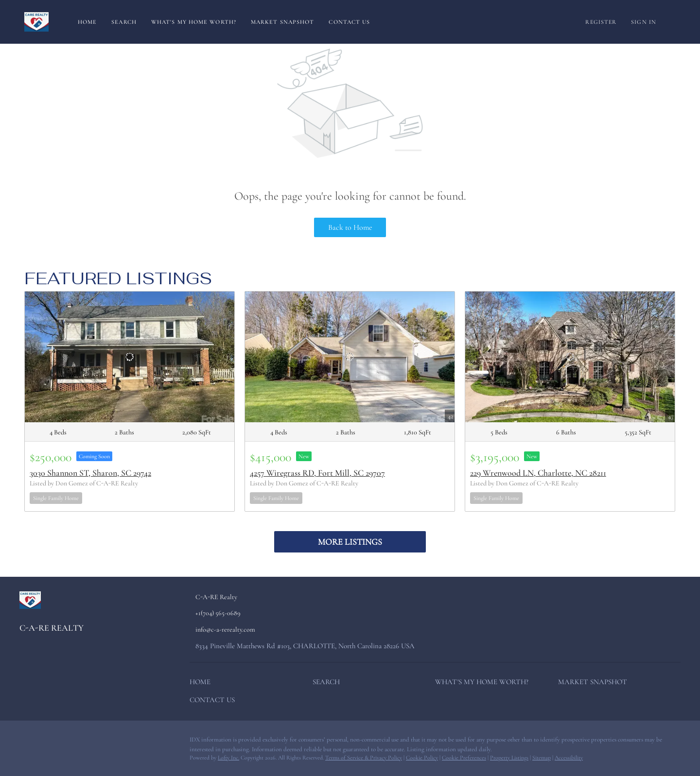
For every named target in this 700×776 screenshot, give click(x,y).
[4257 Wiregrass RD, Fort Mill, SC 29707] (350, 357)
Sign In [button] (644, 22)
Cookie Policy (422, 758)
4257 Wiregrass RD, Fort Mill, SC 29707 (317, 473)
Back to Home (350, 227)
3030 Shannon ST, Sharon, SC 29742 (90, 473)
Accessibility (569, 758)
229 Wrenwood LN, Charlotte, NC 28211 (538, 473)
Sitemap (542, 758)
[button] (202, 684)
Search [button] (124, 22)
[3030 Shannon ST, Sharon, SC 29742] (130, 357)
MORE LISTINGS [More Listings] (350, 542)
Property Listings (509, 758)
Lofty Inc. (228, 758)
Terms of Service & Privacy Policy (364, 758)
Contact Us (349, 22)
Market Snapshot (283, 22)
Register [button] (601, 22)
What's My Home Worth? (194, 22)
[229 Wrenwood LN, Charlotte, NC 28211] (570, 357)
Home (87, 22)
